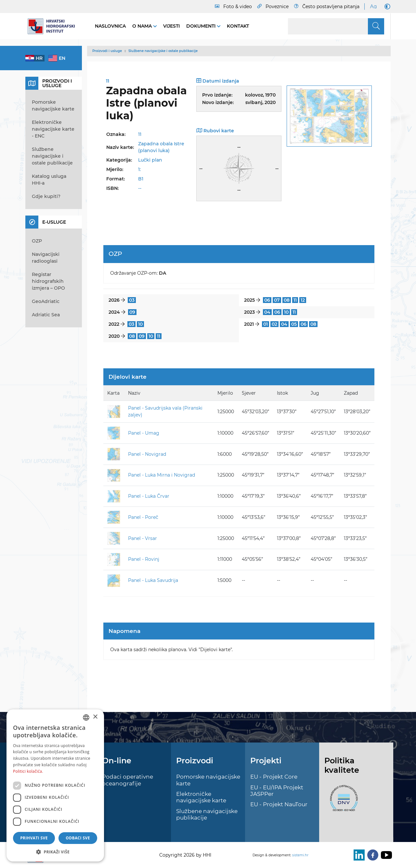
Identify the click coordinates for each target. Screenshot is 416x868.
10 (286, 312)
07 (277, 300)
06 (267, 300)
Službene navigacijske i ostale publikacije (163, 51)
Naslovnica (110, 26)
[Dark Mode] (386, 7)
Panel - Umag (144, 433)
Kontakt (238, 26)
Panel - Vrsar (143, 538)
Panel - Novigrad (147, 454)
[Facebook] (371, 855)
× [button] (95, 717)
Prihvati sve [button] (34, 838)
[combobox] (86, 717)
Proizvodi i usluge (107, 51)
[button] (55, 852)
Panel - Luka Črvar (149, 496)
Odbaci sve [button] (78, 838)
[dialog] (55, 785)
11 (295, 300)
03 (132, 300)
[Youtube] (385, 855)
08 (287, 300)
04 (267, 312)
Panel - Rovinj (144, 559)
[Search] (336, 26)
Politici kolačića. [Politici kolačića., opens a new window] (28, 771)
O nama (143, 26)
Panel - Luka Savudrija (153, 580)
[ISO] (342, 802)
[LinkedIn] (358, 855)
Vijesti (171, 26)
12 (303, 300)
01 (266, 324)
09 (132, 312)
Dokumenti (201, 26)
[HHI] (54, 26)
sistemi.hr (300, 855)
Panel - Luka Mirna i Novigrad (162, 475)
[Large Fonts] (373, 7)
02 (274, 324)
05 (294, 324)
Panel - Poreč (143, 517)
